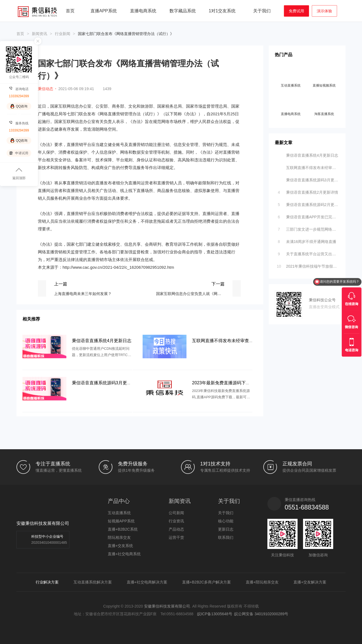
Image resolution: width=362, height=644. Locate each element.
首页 (70, 11)
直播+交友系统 (120, 546)
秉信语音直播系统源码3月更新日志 (308, 179)
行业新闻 (63, 34)
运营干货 (176, 537)
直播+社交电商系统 (124, 554)
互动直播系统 (119, 513)
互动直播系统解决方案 (93, 582)
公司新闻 (176, 513)
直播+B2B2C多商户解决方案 (207, 582)
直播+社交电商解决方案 (147, 582)
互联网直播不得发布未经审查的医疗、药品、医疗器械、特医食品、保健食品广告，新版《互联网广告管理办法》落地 (308, 166)
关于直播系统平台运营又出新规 (308, 253)
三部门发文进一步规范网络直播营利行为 (308, 228)
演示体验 (324, 11)
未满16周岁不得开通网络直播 (306, 240)
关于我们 (226, 513)
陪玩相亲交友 (119, 537)
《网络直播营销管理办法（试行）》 (128, 114)
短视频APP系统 (121, 521)
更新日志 (226, 529)
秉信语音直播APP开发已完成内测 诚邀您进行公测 (308, 216)
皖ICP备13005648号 (215, 614)
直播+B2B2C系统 (123, 529)
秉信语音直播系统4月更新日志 (307, 154)
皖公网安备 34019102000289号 (261, 614)
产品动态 (176, 529)
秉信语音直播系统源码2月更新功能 (308, 203)
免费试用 (296, 11)
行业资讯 (176, 521)
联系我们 (226, 537)
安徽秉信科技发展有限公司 (167, 606)
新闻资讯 (39, 34)
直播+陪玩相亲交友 (262, 582)
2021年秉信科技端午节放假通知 (308, 265)
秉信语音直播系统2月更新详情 (307, 191)
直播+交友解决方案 (310, 582)
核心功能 (226, 521)
